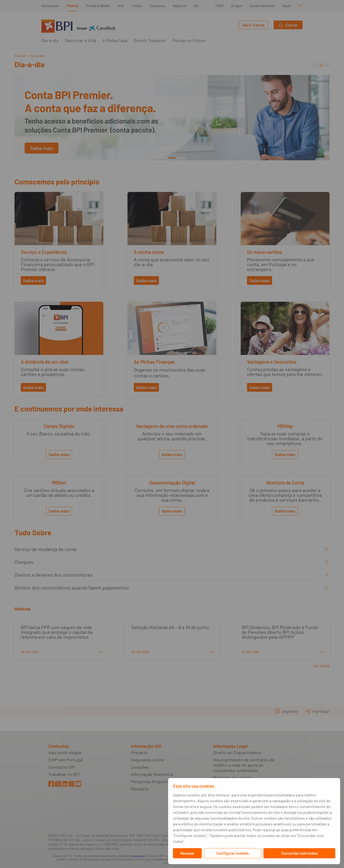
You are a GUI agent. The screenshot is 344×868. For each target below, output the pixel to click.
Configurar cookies (232, 853)
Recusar (187, 853)
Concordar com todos (299, 853)
